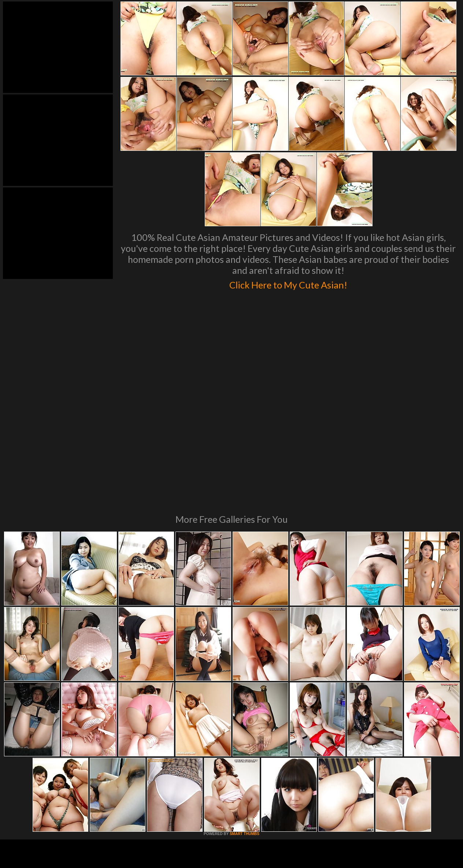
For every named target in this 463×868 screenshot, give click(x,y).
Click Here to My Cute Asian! (288, 283)
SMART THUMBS (245, 734)
